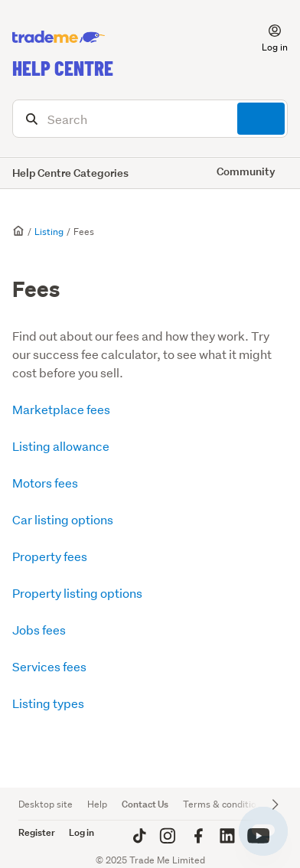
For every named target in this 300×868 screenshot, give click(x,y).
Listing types (48, 703)
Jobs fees (39, 630)
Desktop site (46, 804)
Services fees (49, 666)
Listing (49, 232)
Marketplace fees (61, 409)
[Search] (150, 119)
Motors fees (45, 483)
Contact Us (145, 804)
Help (97, 804)
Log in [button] (82, 832)
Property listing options (77, 593)
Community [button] (246, 171)
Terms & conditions (225, 804)
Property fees (50, 556)
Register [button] (37, 832)
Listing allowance (61, 446)
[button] (266, 38)
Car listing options (63, 519)
